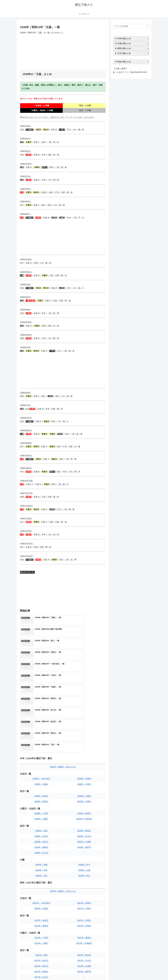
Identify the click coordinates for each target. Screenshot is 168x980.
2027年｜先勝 (41, 920)
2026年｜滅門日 (84, 779)
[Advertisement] (63, 52)
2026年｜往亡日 (41, 784)
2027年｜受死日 (84, 869)
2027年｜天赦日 (41, 840)
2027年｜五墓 (41, 886)
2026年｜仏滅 (84, 801)
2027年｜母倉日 (41, 857)
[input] (131, 26)
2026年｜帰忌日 (84, 762)
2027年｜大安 (41, 931)
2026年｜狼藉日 (41, 779)
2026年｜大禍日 (84, 773)
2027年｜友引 (84, 920)
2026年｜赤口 (84, 807)
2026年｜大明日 (84, 715)
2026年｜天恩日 (84, 727)
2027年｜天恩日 (84, 852)
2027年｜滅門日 (84, 903)
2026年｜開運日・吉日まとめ (63, 698)
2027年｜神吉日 (41, 852)
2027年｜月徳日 (84, 857)
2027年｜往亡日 (41, 908)
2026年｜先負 (41, 801)
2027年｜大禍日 (84, 897)
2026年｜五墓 (41, 762)
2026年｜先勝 (41, 796)
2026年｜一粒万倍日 (41, 710)
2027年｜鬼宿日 (84, 834)
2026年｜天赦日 (41, 715)
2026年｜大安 (41, 807)
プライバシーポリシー (142, 973)
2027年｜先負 (41, 926)
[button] (147, 26)
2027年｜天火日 (84, 892)
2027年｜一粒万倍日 (41, 834)
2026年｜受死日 (84, 745)
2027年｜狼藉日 (41, 903)
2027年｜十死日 (41, 869)
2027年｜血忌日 (41, 892)
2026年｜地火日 (41, 773)
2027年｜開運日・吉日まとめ (63, 822)
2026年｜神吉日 (41, 727)
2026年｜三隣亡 (41, 750)
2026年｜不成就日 (84, 750)
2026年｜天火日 (84, 768)
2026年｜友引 (84, 796)
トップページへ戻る (125, 973)
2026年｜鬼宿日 (84, 710)
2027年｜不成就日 (84, 875)
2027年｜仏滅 (84, 926)
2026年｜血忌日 (41, 768)
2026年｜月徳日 (84, 733)
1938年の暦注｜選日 (27, 572)
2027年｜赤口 (84, 931)
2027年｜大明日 (84, 840)
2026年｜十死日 (41, 745)
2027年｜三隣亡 (41, 875)
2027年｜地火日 (41, 897)
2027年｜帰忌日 (84, 886)
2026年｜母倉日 (41, 733)
